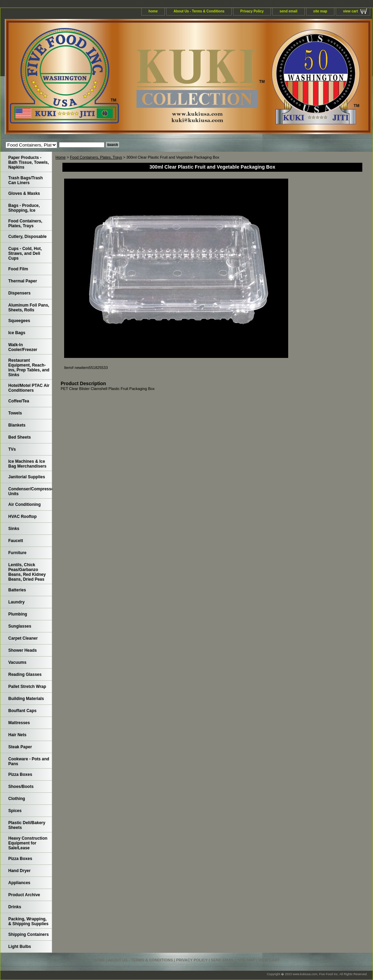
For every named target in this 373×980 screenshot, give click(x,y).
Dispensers (19, 293)
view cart (350, 11)
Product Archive (24, 895)
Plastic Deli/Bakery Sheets (27, 825)
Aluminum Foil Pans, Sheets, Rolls (29, 308)
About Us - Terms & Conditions (199, 11)
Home (61, 157)
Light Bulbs (20, 947)
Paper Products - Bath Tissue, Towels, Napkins (29, 162)
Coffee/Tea (19, 401)
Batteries (17, 590)
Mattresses (19, 723)
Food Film (18, 269)
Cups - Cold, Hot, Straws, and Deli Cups (25, 253)
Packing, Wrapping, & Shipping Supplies (28, 921)
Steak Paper (20, 747)
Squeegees (19, 321)
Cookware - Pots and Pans (29, 761)
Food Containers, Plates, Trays (96, 157)
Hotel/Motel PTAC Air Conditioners (29, 388)
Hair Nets (17, 735)
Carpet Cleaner (23, 638)
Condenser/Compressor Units (30, 491)
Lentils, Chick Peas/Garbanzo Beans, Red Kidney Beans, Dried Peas (27, 572)
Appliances (19, 883)
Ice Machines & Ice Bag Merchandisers (27, 464)
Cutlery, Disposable (27, 237)
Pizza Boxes (20, 774)
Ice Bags (17, 333)
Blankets (17, 425)
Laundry (16, 602)
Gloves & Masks (24, 193)
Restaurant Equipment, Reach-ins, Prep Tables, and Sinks (29, 368)
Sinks (14, 529)
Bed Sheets (19, 437)
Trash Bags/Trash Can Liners (26, 180)
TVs (12, 449)
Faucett (16, 541)
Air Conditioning (24, 504)
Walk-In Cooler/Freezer (23, 347)
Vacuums (17, 662)
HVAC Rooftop (22, 517)
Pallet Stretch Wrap (27, 687)
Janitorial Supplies (27, 477)
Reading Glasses (25, 674)
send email (289, 11)
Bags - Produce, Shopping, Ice (24, 208)
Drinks (15, 907)
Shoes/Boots (21, 787)
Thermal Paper (23, 281)
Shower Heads (23, 650)
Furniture (17, 553)
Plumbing (18, 614)
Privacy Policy (252, 11)
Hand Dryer (19, 871)
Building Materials (26, 699)
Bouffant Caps (22, 711)
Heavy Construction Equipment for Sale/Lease (28, 843)
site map (320, 11)
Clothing (17, 799)
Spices (15, 811)
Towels (15, 413)
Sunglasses (20, 626)
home (153, 11)
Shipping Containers (28, 934)
